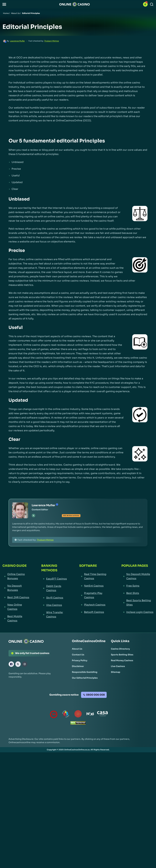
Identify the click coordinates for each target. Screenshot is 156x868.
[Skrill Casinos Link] (55, 598)
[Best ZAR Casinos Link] (16, 597)
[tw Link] (34, 516)
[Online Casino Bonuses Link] (16, 576)
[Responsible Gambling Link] (85, 672)
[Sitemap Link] (116, 672)
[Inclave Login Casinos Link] (137, 612)
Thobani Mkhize (51, 41)
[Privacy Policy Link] (80, 660)
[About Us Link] (77, 649)
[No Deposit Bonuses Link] (16, 588)
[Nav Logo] (74, 4)
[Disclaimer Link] (78, 666)
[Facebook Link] (11, 664)
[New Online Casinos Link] (16, 607)
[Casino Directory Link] (120, 649)
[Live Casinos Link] (118, 666)
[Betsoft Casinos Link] (95, 612)
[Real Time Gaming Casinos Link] (95, 576)
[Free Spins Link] (137, 586)
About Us (15, 13)
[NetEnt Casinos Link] (95, 586)
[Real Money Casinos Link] (122, 660)
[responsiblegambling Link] (66, 714)
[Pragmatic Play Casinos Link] (95, 595)
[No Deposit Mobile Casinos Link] (137, 576)
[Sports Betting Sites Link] (122, 655)
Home (6, 13)
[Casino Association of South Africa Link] (102, 714)
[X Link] (18, 664)
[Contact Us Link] (78, 655)
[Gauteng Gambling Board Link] (78, 714)
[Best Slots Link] (137, 593)
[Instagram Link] (25, 664)
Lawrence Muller (17, 41)
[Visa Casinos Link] (55, 605)
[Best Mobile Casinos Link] (16, 619)
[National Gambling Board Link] (90, 714)
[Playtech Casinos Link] (95, 605)
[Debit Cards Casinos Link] (55, 588)
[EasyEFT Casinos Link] (55, 579)
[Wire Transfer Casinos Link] (55, 615)
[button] (4, 4)
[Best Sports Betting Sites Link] (137, 603)
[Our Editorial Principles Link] (85, 678)
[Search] (152, 4)
